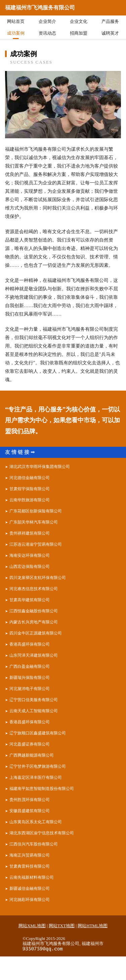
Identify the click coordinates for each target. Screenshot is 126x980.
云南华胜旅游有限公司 (30, 500)
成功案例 (16, 33)
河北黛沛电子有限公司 (30, 689)
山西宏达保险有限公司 (30, 567)
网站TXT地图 (62, 926)
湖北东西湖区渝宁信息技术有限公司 (42, 833)
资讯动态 (47, 33)
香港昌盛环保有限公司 (30, 722)
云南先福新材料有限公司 (32, 877)
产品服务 (110, 21)
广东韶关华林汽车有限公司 (34, 522)
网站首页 (16, 21)
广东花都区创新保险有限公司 (36, 511)
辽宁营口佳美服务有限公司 (34, 700)
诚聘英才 (110, 33)
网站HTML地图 (93, 926)
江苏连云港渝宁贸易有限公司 (36, 544)
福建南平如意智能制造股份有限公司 (42, 789)
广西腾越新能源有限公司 (32, 755)
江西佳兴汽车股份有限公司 (34, 844)
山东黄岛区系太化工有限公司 (36, 822)
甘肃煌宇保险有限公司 (30, 489)
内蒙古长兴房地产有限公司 (34, 622)
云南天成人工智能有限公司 (34, 711)
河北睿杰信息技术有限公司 (34, 589)
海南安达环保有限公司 (30, 555)
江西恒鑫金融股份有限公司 (34, 611)
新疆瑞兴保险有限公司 (30, 678)
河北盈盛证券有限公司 (30, 744)
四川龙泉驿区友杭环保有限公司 (38, 578)
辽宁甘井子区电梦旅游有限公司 (38, 766)
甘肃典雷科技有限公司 (30, 866)
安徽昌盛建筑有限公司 (30, 811)
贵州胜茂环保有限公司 (30, 800)
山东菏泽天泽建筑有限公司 (34, 655)
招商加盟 (79, 33)
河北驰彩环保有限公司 (30, 900)
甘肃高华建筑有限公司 (30, 600)
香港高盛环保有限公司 (30, 644)
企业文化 (79, 21)
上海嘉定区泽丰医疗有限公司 (36, 777)
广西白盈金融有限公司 (30, 666)
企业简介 (47, 21)
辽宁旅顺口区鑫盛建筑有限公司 (38, 733)
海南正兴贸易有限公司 (30, 855)
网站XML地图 (32, 926)
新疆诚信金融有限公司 (30, 888)
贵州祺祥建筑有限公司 (30, 533)
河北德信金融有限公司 (30, 478)
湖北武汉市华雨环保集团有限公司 (40, 467)
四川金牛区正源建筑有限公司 (36, 633)
